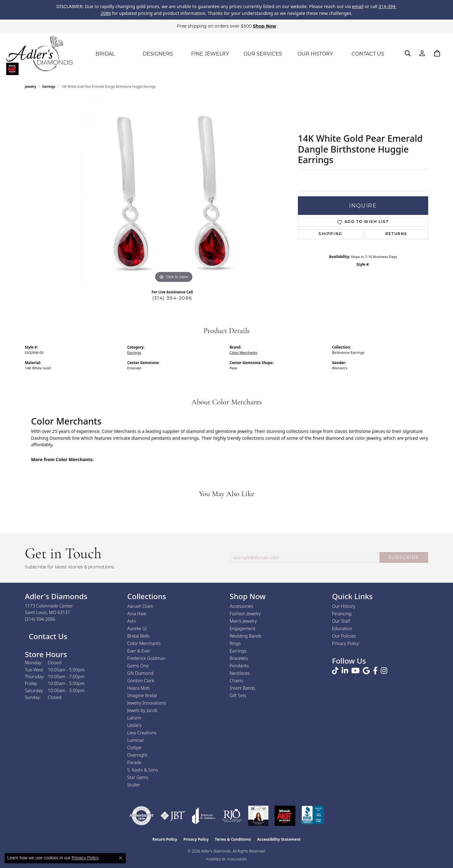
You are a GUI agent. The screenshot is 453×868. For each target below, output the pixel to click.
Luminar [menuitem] (136, 740)
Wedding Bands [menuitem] (246, 636)
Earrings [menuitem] (238, 651)
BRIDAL (105, 54)
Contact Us (47, 636)
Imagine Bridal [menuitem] (142, 695)
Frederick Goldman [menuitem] (146, 658)
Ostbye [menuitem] (134, 748)
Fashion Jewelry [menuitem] (245, 614)
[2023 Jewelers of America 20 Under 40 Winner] (258, 816)
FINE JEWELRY (210, 54)
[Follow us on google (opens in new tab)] (366, 671)
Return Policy (165, 839)
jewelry (31, 87)
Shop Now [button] (265, 26)
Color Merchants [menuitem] (144, 643)
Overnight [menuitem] (137, 755)
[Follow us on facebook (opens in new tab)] (375, 671)
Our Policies (344, 636)
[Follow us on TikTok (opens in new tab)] (335, 671)
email (358, 6)
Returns (396, 234)
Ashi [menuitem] (131, 621)
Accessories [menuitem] (241, 606)
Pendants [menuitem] (239, 666)
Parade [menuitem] (134, 762)
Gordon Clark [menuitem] (141, 681)
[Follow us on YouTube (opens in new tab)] (355, 671)
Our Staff (341, 621)
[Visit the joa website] (204, 816)
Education (342, 628)
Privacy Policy (345, 643)
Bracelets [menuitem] (239, 658)
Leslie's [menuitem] (134, 725)
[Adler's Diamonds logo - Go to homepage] (39, 54)
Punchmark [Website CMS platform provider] (237, 859)
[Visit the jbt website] (173, 816)
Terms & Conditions (233, 839)
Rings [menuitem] (235, 643)
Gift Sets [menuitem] (238, 695)
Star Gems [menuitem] (138, 777)
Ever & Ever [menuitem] (139, 651)
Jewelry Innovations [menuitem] (147, 703)
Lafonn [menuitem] (134, 718)
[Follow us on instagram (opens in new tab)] (384, 671)
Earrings (49, 87)
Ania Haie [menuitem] (137, 614)
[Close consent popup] (121, 858)
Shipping (330, 234)
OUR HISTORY (315, 54)
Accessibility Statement (279, 839)
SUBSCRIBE (404, 557)
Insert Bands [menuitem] (242, 688)
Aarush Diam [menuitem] (140, 606)
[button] (408, 53)
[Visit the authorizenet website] (141, 816)
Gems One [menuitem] (138, 666)
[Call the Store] (40, 619)
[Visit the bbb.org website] (313, 816)
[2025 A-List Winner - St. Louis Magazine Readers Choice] (285, 816)
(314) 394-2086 (172, 298)
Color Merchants (243, 352)
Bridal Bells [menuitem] (138, 636)
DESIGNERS (158, 54)
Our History (344, 606)
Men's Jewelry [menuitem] (243, 621)
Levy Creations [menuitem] (142, 733)
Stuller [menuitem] (134, 785)
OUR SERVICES (263, 54)
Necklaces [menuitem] (240, 673)
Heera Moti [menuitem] (138, 688)
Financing (342, 614)
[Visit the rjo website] (232, 816)
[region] (174, 191)
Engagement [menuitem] (243, 628)
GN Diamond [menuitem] (140, 673)
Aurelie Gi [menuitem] (137, 628)
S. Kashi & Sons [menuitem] (143, 770)
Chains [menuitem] (236, 681)
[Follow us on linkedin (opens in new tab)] (345, 671)
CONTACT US (368, 54)
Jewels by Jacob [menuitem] (142, 710)
